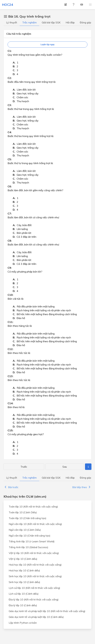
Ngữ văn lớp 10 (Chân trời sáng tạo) (30, 536)
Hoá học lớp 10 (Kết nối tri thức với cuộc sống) (35, 565)
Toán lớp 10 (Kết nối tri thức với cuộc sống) (33, 507)
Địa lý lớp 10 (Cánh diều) (23, 605)
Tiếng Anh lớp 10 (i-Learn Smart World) (32, 541)
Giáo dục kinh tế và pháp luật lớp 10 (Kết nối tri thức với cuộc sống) (47, 611)
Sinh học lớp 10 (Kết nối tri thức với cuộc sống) (35, 576)
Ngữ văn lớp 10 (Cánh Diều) (25, 530)
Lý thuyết (12, 22)
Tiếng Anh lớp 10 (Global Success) (28, 547)
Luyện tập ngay (47, 44)
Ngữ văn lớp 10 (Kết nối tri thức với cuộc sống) (35, 524)
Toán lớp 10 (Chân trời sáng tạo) (27, 518)
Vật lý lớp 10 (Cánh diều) (23, 559)
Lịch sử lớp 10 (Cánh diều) (24, 594)
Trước (24, 467)
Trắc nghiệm (29, 22)
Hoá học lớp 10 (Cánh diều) (24, 570)
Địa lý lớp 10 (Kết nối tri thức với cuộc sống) (34, 599)
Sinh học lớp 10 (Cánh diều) (24, 582)
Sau (65, 467)
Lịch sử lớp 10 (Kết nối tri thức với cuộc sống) (34, 588)
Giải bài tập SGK (51, 22)
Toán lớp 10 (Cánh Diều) (23, 512)
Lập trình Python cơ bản (23, 623)
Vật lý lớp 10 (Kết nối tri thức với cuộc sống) (34, 553)
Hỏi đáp (70, 22)
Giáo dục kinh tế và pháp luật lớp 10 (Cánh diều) (36, 617)
